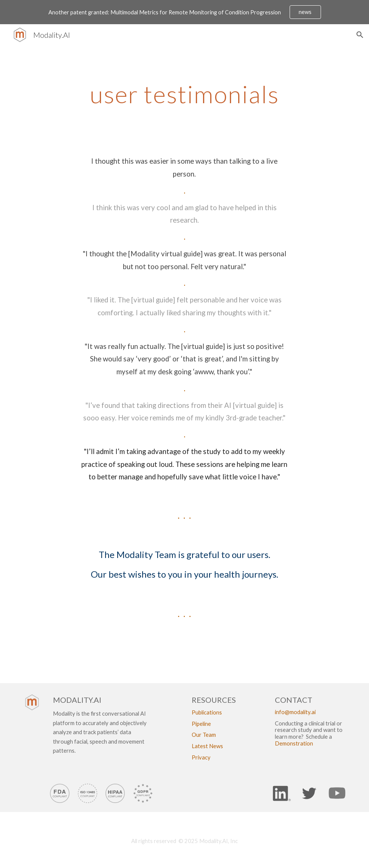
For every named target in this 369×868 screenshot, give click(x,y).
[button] (360, 35)
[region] (184, 12)
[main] (184, 83)
